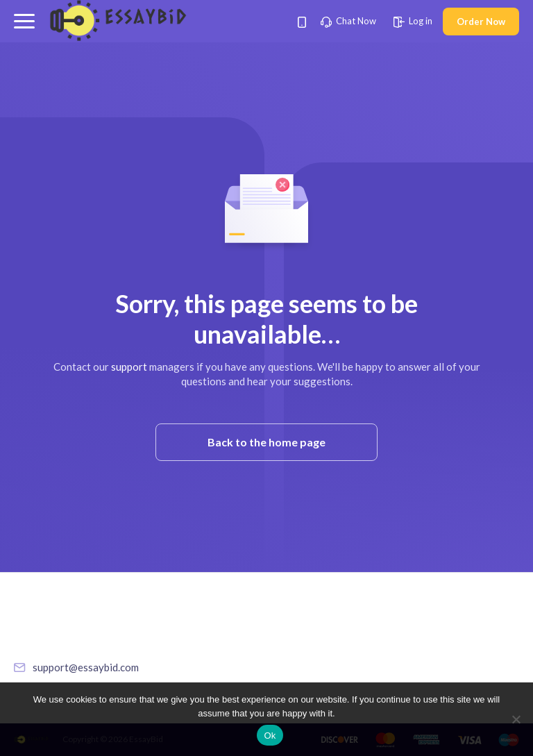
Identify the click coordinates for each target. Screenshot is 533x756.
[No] (516, 719)
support (129, 367)
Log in (413, 21)
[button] (24, 21)
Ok (270, 736)
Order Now (481, 22)
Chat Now (348, 21)
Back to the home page (266, 442)
